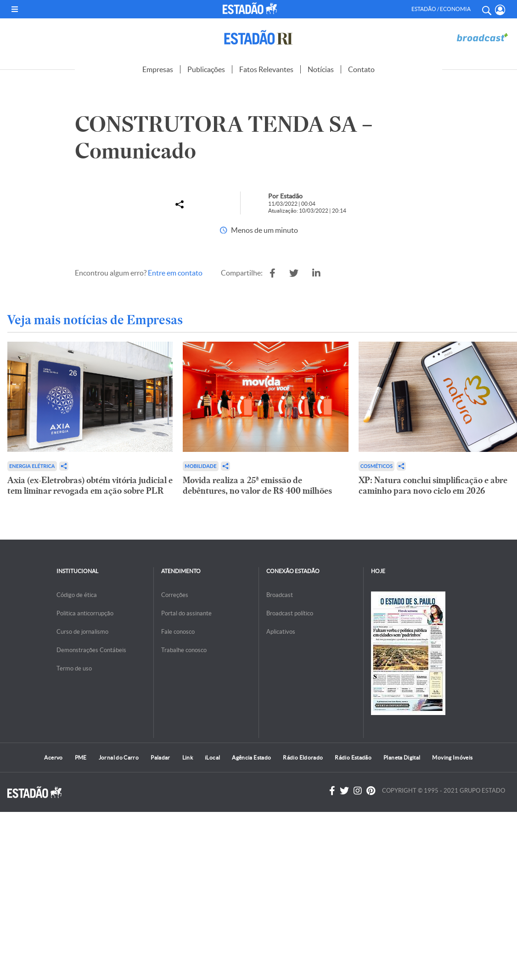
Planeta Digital (402, 758)
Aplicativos (281, 632)
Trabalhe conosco (184, 650)
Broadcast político (290, 613)
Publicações (206, 69)
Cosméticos (377, 466)
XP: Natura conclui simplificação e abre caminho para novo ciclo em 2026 (433, 485)
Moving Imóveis (452, 758)
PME (81, 758)
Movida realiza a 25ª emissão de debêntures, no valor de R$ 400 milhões (257, 485)
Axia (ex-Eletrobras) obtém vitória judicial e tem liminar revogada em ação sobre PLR (90, 485)
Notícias (321, 69)
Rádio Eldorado (303, 758)
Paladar (160, 758)
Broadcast (280, 595)
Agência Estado (251, 758)
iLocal (212, 758)
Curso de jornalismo (82, 632)
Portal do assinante (186, 613)
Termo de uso (74, 668)
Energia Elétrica (32, 466)
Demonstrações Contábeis (91, 650)
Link (188, 758)
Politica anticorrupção (85, 613)
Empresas (158, 69)
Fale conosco (178, 632)
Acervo (53, 758)
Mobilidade (200, 466)
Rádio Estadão (353, 758)
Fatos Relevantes (266, 69)
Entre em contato (175, 273)
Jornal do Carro (119, 758)
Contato (361, 69)
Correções (175, 595)
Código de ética (77, 595)
